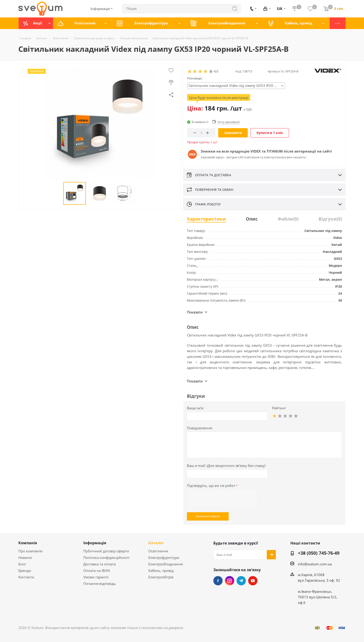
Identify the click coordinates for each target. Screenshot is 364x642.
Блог (22, 564)
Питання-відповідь (100, 583)
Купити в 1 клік (270, 133)
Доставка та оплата (99, 564)
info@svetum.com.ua (315, 564)
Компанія (28, 543)
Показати (195, 312)
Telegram (241, 581)
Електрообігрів (161, 577)
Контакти (26, 577)
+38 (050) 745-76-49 (319, 553)
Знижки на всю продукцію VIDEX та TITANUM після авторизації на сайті (266, 151)
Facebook (218, 581)
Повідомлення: (200, 428)
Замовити (233, 133)
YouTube (253, 581)
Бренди (25, 570)
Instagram (230, 581)
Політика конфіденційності (106, 557)
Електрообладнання (166, 564)
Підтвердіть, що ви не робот (212, 486)
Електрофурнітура (164, 557)
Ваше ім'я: (195, 408)
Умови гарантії (96, 577)
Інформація (95, 543)
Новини (25, 557)
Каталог (156, 543)
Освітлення (158, 551)
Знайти (237, 9)
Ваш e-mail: (226, 466)
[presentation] (222, 499)
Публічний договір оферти (106, 551)
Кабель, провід (161, 570)
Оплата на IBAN (97, 570)
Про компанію (30, 551)
